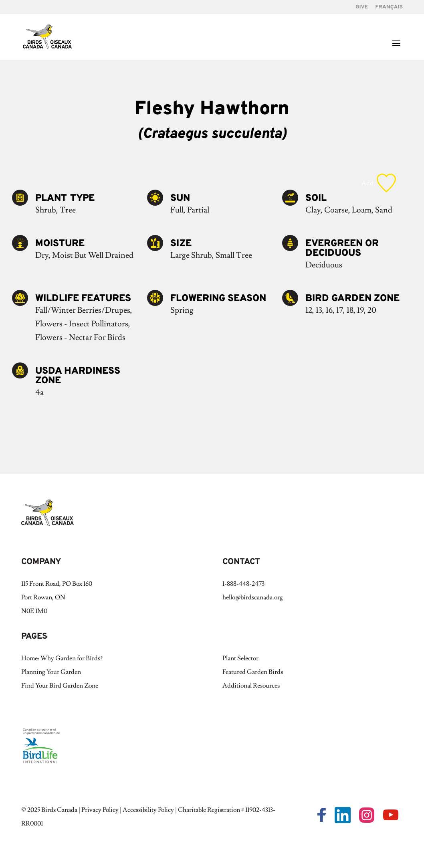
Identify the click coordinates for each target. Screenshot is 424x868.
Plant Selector (240, 658)
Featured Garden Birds (253, 672)
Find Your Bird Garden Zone (60, 686)
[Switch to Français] (389, 9)
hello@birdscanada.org (253, 597)
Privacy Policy (100, 810)
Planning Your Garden (51, 672)
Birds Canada (59, 810)
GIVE (362, 7)
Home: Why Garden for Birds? (62, 658)
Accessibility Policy (148, 810)
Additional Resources (251, 686)
